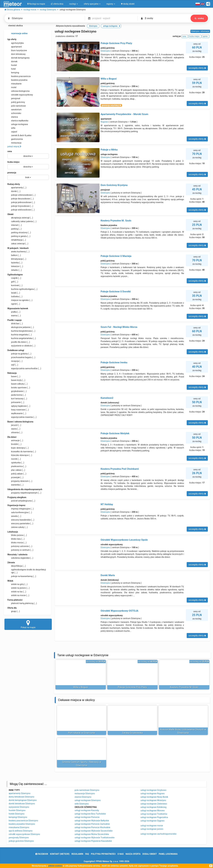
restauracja (14, 143)
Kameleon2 (107, 398)
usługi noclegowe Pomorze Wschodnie (92, 827)
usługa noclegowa (18, 124)
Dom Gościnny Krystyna (114, 185)
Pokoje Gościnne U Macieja (116, 256)
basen (14, 376)
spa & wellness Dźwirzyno (21, 831)
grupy (14, 611)
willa (11, 128)
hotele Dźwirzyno (17, 814)
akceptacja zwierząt (20, 218)
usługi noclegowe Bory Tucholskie (90, 814)
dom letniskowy (16, 54)
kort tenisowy (17, 399)
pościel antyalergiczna (21, 501)
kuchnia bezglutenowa (21, 331)
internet (15, 225)
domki (14, 191)
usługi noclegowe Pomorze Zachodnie (92, 824)
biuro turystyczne (17, 50)
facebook (42, 854)
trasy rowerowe (18, 410)
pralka (14, 312)
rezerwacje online (17, 34)
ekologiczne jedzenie (21, 327)
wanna (14, 316)
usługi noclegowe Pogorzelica (154, 817)
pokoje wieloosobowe (21, 210)
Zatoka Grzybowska (132, 733)
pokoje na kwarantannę (22, 576)
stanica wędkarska (18, 121)
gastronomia (15, 139)
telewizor (15, 266)
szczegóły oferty (197, 68)
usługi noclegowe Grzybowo (153, 790)
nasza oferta (133, 854)
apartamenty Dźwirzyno (20, 793)
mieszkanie (14, 84)
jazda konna (17, 395)
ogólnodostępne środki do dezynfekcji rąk (27, 571)
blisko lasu (16, 539)
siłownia (15, 432)
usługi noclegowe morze (152, 826)
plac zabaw (16, 470)
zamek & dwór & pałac (19, 135)
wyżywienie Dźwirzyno (19, 807)
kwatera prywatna (17, 80)
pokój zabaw (17, 474)
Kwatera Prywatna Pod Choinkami (120, 469)
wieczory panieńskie (20, 523)
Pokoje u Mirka (109, 150)
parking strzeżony (19, 232)
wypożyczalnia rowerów (22, 417)
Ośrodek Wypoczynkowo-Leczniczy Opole (124, 540)
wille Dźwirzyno (82, 804)
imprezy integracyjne (20, 509)
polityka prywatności (103, 854)
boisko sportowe (19, 388)
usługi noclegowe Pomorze (87, 817)
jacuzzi (14, 425)
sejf (13, 365)
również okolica (14, 26)
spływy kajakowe (19, 406)
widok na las (17, 592)
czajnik (14, 278)
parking (14, 229)
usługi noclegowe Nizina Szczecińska (92, 834)
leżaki (14, 293)
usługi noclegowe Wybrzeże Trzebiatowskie (95, 838)
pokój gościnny (16, 102)
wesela (14, 516)
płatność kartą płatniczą (22, 603)
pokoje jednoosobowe (21, 202)
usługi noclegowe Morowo (153, 811)
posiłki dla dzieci (19, 342)
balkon (14, 255)
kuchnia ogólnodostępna (22, 289)
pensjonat (14, 98)
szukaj (199, 18)
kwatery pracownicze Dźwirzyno (23, 821)
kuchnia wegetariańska (22, 338)
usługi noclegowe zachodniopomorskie (158, 834)
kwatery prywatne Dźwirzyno (22, 824)
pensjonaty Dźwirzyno (19, 838)
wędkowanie (17, 413)
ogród (14, 304)
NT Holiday (107, 504)
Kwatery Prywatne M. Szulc (116, 221)
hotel (12, 69)
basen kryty (16, 380)
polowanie (16, 402)
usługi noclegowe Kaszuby (87, 810)
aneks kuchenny (18, 252)
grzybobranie (17, 391)
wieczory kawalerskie (21, 520)
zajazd (12, 132)
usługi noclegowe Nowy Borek (154, 797)
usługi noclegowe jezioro (152, 829)
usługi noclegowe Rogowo (153, 794)
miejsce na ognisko (20, 300)
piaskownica (17, 466)
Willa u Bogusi (109, 79)
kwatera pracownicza (19, 76)
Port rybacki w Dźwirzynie (82, 733)
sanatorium (14, 110)
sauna (14, 429)
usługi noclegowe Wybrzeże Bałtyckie (92, 821)
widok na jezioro (18, 588)
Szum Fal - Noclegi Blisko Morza (119, 327)
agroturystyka (16, 43)
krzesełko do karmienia (22, 452)
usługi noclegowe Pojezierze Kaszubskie (93, 841)
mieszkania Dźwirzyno (19, 827)
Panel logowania (168, 854)
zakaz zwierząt (18, 244)
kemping (13, 73)
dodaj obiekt (150, 854)
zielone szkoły (18, 527)
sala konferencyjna (20, 512)
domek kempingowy (18, 58)
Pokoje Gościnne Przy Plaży (116, 43)
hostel (12, 65)
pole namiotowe (17, 106)
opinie (206, 36)
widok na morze (18, 595)
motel (12, 87)
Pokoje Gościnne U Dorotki (116, 291)
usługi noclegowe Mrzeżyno (153, 800)
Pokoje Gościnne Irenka (114, 362)
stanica (13, 117)
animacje (15, 440)
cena (10, 151)
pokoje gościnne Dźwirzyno (21, 841)
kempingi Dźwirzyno (18, 817)
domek (12, 61)
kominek (15, 285)
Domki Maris (108, 575)
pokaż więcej (14, 146)
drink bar (15, 324)
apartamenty (17, 188)
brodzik (14, 444)
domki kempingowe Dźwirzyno (23, 800)
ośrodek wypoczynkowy (20, 95)
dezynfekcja (16, 566)
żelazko (15, 270)
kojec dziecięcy (18, 448)
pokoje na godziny (19, 354)
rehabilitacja (17, 240)
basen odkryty (17, 384)
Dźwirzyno (105, 51)
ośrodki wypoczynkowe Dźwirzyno (24, 834)
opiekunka (16, 463)
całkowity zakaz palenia (22, 221)
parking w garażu (19, 236)
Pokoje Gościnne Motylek (115, 433)
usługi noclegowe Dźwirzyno (88, 800)
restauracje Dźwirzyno (85, 794)
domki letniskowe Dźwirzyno (22, 804)
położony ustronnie (20, 546)
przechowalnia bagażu (21, 357)
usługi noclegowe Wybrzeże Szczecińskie (93, 831)
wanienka (15, 485)
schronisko (14, 113)
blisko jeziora (17, 535)
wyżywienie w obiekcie (21, 346)
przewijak (15, 477)
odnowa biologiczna (18, 91)
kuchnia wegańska (20, 335)
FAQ (87, 854)
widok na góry (17, 584)
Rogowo (104, 122)
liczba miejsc (13, 162)
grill (13, 282)
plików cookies (55, 866)
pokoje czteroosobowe (21, 195)
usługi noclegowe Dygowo (153, 821)
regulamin (77, 854)
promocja (12, 173)
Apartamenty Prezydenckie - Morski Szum (124, 114)
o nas (121, 854)
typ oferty (12, 39)
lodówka (15, 296)
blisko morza (17, 543)
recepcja (15, 361)
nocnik (14, 459)
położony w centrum (20, 550)
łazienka (15, 263)
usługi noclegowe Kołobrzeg (153, 807)
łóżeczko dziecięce (20, 455)
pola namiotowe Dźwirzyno (87, 790)
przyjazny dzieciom (20, 481)
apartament (15, 47)
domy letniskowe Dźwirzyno (22, 797)
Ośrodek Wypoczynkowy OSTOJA (119, 611)
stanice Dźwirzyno (83, 797)
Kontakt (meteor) (60, 854)
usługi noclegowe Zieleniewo (154, 804)
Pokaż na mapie (28, 624)
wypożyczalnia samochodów (24, 368)
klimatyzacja (17, 259)
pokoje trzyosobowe (20, 206)
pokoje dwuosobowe (21, 199)
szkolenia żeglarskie (20, 558)
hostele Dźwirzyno (17, 810)
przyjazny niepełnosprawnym (24, 493)
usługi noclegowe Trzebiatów (154, 814)
